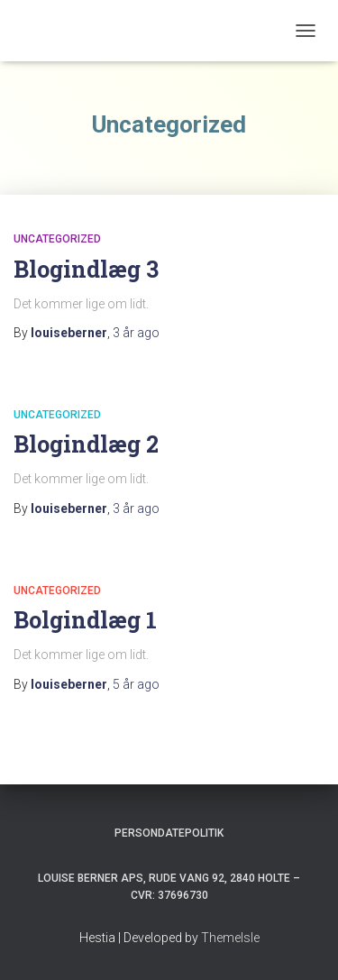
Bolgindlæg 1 (85, 620)
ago (136, 333)
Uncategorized (57, 239)
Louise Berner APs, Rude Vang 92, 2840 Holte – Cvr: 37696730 (169, 887)
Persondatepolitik (169, 833)
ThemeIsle (230, 938)
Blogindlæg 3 (86, 269)
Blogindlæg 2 (86, 444)
